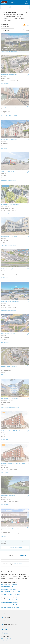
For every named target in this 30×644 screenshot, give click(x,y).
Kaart (26, 30)
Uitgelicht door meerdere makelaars (10, 51)
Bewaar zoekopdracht (15, 547)
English (5, 633)
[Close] (26, 13)
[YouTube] (3, 629)
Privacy (3, 639)
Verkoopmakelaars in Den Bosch (10, 602)
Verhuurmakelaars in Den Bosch (10, 607)
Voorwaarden (18, 639)
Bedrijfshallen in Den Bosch (9, 584)
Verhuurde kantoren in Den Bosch (11, 594)
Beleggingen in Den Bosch (9, 589)
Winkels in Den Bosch (7, 587)
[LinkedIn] (6, 629)
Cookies (10, 639)
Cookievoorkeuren (9, 641)
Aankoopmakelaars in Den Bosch (10, 600)
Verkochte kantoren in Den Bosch (11, 592)
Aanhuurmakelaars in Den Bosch (10, 605)
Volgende (24, 556)
